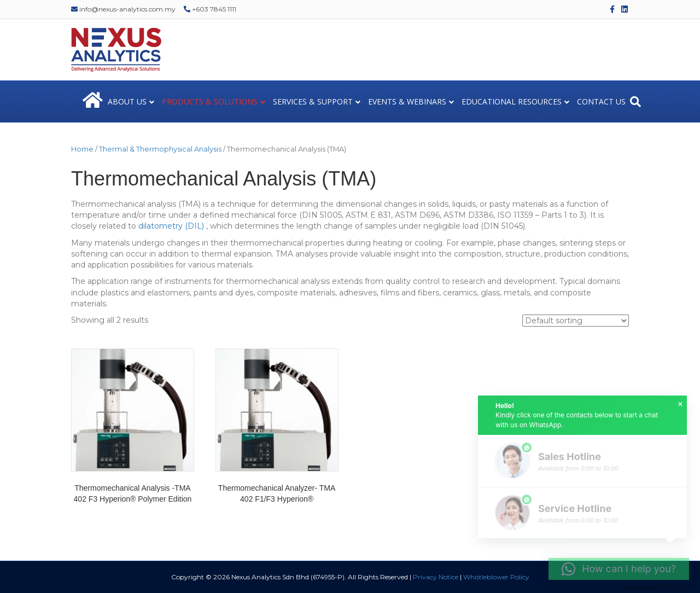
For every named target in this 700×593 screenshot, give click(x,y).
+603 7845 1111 (210, 9)
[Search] (635, 102)
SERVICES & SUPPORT (313, 101)
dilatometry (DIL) (171, 226)
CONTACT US (601, 101)
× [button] (680, 404)
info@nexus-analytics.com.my (123, 9)
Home (82, 149)
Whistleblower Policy (496, 577)
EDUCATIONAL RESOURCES (512, 101)
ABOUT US (127, 101)
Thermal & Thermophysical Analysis (160, 149)
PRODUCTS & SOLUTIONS (210, 101)
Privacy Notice (436, 577)
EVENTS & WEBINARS (407, 101)
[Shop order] (576, 321)
